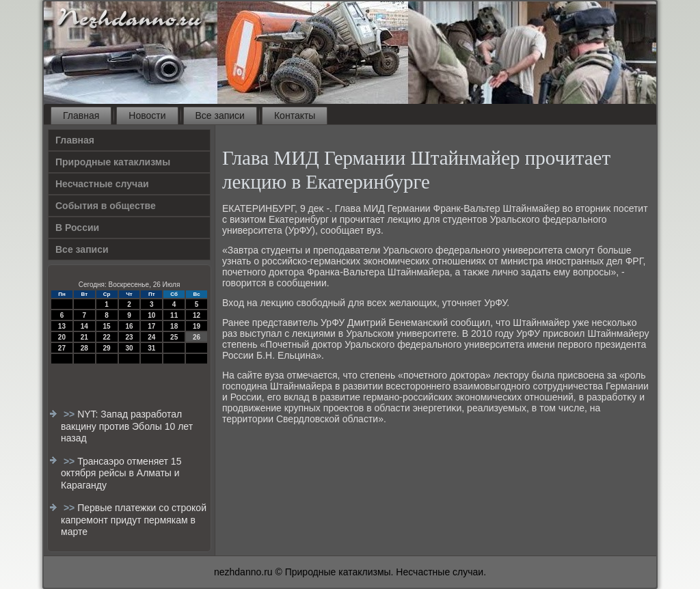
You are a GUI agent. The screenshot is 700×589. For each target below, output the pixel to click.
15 (107, 326)
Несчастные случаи (102, 184)
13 (62, 326)
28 (84, 348)
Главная (81, 115)
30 (129, 348)
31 (151, 348)
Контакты (295, 115)
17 (151, 326)
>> (70, 414)
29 (107, 348)
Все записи (220, 115)
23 (129, 337)
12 (197, 315)
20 (62, 337)
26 (197, 337)
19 (197, 326)
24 (151, 337)
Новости (147, 115)
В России (77, 228)
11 (174, 315)
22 (107, 337)
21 (84, 337)
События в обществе (106, 206)
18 (174, 326)
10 (151, 315)
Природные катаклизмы (113, 162)
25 (174, 337)
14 (84, 326)
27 (62, 348)
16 (129, 326)
